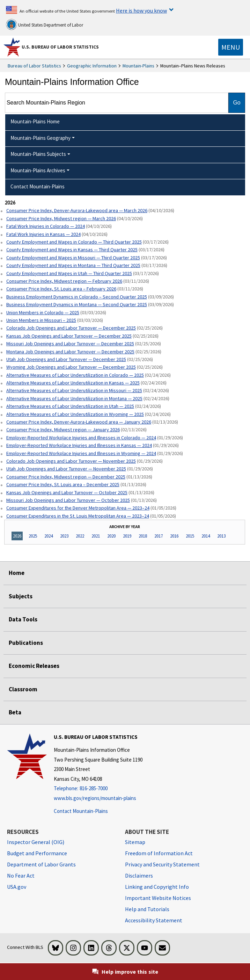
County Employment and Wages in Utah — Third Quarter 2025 (69, 273)
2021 (96, 536)
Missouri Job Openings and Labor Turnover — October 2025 (68, 500)
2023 (64, 536)
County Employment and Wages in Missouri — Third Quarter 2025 (73, 258)
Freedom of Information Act (159, 853)
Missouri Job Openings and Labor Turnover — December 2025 (70, 344)
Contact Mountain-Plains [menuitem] (38, 186)
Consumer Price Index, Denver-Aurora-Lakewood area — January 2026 (79, 422)
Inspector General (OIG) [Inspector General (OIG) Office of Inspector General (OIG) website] (36, 842)
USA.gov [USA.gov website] (17, 887)
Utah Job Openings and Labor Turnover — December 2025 (66, 359)
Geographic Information (92, 66)
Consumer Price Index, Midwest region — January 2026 (63, 430)
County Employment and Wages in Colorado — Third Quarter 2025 (74, 242)
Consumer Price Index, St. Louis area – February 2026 (61, 289)
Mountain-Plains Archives (38, 170)
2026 (17, 536)
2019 (127, 536)
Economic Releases (34, 666)
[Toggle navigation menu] (231, 47)
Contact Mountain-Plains (81, 811)
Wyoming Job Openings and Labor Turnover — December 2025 (71, 367)
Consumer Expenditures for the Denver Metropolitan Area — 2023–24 (78, 508)
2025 (33, 536)
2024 (49, 536)
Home (17, 573)
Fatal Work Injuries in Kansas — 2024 (43, 234)
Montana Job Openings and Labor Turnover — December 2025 (70, 352)
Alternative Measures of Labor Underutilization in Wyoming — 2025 (75, 414)
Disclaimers (139, 875)
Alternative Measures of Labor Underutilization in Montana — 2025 (74, 398)
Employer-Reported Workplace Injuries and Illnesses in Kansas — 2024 (79, 445)
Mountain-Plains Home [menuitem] (35, 121)
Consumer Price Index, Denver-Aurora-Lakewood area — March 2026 (77, 210)
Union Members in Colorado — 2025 (43, 312)
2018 (143, 536)
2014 (206, 536)
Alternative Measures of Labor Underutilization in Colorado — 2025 (75, 375)
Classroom (23, 689)
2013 (221, 536)
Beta (15, 712)
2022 (80, 536)
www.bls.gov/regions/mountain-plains (95, 798)
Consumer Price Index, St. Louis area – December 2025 (63, 484)
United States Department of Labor (45, 24)
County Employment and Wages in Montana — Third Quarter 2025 (73, 265)
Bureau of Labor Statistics (34, 66)
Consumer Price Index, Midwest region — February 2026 (64, 281)
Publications (26, 643)
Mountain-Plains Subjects (38, 154)
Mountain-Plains (138, 66)
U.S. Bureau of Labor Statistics (60, 47)
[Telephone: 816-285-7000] (98, 789)
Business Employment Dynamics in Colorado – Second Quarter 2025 (77, 297)
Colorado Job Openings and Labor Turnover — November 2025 (71, 461)
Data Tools (23, 619)
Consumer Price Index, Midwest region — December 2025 (66, 477)
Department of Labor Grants (41, 864)
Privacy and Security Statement (162, 864)
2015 (190, 536)
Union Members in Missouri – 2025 (41, 320)
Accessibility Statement (154, 920)
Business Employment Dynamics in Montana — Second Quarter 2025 (77, 304)
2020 (111, 536)
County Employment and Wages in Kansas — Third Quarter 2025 (72, 250)
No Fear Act (21, 875)
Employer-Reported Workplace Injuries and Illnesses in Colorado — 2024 (81, 438)
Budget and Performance (37, 853)
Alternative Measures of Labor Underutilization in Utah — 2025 (70, 406)
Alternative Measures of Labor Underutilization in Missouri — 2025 (74, 390)
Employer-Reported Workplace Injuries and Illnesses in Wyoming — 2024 (81, 453)
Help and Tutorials (147, 909)
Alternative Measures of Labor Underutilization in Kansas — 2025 (73, 383)
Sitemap (135, 842)
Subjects (21, 596)
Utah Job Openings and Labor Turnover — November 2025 (66, 469)
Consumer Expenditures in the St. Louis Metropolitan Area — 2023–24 (78, 516)
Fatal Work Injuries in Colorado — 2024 (46, 226)
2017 (159, 536)
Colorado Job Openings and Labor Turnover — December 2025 (71, 328)
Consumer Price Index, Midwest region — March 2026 (61, 218)
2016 (174, 536)
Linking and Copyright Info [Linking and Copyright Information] (157, 887)
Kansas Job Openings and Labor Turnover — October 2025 (67, 492)
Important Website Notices (158, 898)
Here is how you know (141, 10)
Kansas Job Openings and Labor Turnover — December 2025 (69, 336)
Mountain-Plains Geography (41, 138)
